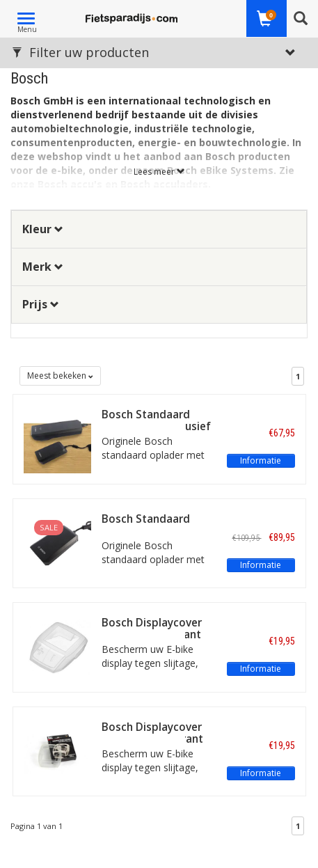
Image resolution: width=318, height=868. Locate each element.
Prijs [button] (41, 304)
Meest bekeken (60, 376)
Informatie (261, 460)
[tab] (159, 229)
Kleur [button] (43, 229)
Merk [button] (43, 267)
